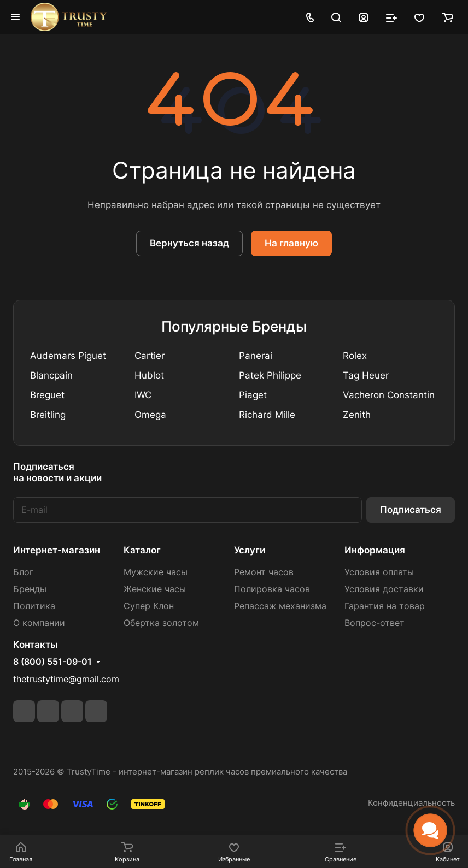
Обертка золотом (161, 623)
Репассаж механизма (280, 606)
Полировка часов (272, 589)
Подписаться (411, 510)
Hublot (149, 375)
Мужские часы (156, 572)
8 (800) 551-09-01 (52, 662)
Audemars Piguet (68, 356)
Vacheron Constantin (389, 395)
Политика (34, 606)
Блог (23, 572)
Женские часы (155, 589)
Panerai (256, 356)
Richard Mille (267, 415)
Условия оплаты (379, 572)
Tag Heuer (366, 375)
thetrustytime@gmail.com (66, 679)
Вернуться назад (189, 243)
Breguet (47, 395)
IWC (143, 395)
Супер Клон (149, 606)
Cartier (150, 356)
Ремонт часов (264, 572)
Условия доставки (384, 589)
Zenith (357, 415)
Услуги (250, 550)
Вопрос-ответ (375, 623)
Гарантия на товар (385, 606)
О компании (39, 623)
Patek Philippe (270, 375)
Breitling (48, 415)
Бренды (30, 589)
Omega (150, 415)
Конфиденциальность (411, 803)
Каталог (142, 550)
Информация (375, 550)
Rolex (355, 356)
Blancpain (51, 375)
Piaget (253, 395)
